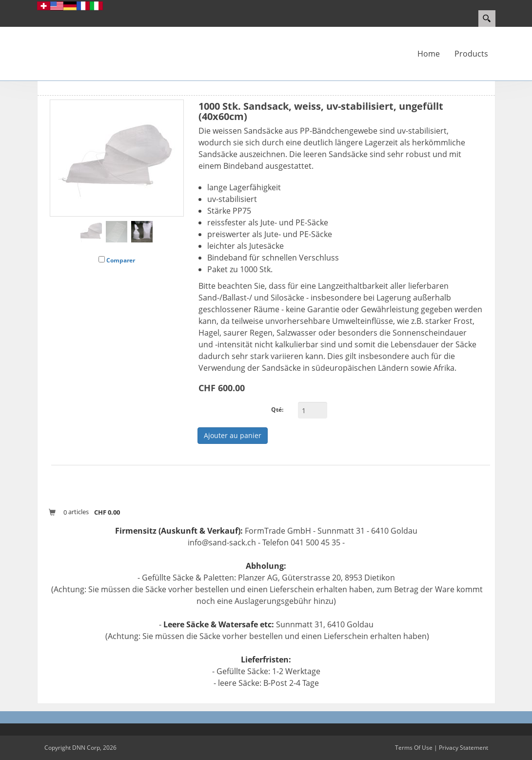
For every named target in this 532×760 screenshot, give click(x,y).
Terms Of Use (414, 748)
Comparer (121, 260)
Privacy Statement (463, 748)
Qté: (277, 410)
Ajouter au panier (233, 435)
